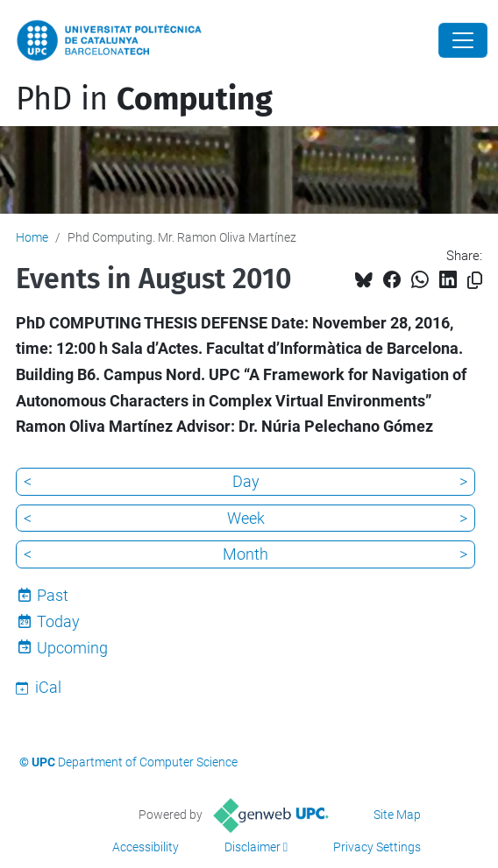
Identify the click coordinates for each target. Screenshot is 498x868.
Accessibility (146, 847)
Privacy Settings (377, 847)
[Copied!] (475, 281)
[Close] (463, 40)
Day (246, 481)
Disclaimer (253, 847)
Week (246, 518)
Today (58, 621)
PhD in (144, 99)
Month (245, 554)
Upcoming (72, 648)
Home (32, 237)
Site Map (397, 815)
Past (53, 595)
